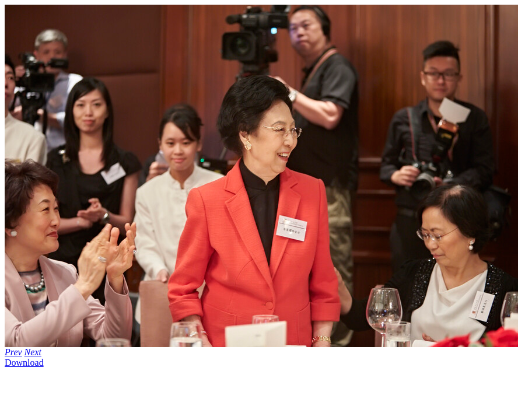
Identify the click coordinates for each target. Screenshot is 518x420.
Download (24, 363)
